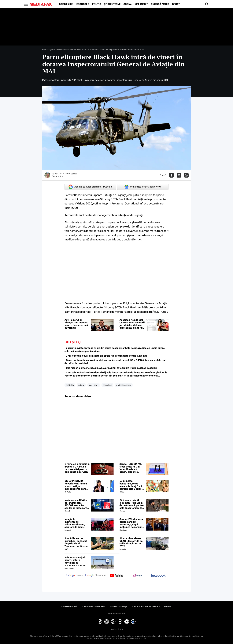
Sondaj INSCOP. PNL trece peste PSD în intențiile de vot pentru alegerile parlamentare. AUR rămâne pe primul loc (132, 468)
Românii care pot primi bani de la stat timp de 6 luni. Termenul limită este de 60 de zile (76, 542)
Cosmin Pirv (58, 176)
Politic (97, 4)
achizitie (70, 385)
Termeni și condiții (118, 607)
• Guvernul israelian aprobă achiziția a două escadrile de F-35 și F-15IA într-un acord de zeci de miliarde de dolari (115, 362)
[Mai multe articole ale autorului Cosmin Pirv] (47, 175)
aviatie (81, 385)
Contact (168, 607)
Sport (176, 4)
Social (128, 4)
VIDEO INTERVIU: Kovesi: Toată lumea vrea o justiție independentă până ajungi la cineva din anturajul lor (76, 485)
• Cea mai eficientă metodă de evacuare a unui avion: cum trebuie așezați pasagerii (111, 368)
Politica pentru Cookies (93, 607)
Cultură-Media (160, 4)
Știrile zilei (66, 4)
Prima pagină (48, 50)
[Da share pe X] (179, 175)
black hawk (94, 385)
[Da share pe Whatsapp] (186, 175)
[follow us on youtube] (116, 576)
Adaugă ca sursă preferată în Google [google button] (90, 187)
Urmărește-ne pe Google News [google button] (143, 187)
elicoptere (107, 385)
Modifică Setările (116, 614)
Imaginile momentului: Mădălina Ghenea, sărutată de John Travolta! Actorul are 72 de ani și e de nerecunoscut (76, 523)
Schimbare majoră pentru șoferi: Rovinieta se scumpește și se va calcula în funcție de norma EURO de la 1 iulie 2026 (76, 561)
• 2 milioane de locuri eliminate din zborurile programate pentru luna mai (106, 356)
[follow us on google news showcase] (96, 576)
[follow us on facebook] (158, 576)
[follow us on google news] (75, 576)
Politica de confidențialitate (146, 607)
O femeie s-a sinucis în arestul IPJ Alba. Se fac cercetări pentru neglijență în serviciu (77, 468)
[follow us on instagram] (137, 576)
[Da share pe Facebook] (171, 175)
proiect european (124, 385)
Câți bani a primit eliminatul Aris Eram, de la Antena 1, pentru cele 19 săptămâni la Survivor (132, 504)
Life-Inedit (141, 4)
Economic (83, 4)
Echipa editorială (69, 607)
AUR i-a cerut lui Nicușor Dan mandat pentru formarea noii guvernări (76, 324)
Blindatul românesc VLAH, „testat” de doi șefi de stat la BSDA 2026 (131, 542)
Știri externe (112, 4)
